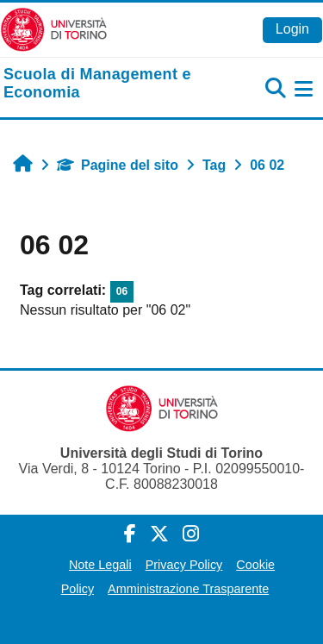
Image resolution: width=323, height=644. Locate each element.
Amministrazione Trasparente (188, 589)
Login (292, 29)
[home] (108, 84)
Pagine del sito (118, 165)
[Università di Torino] (54, 29)
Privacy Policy (184, 565)
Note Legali (100, 565)
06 (122, 291)
